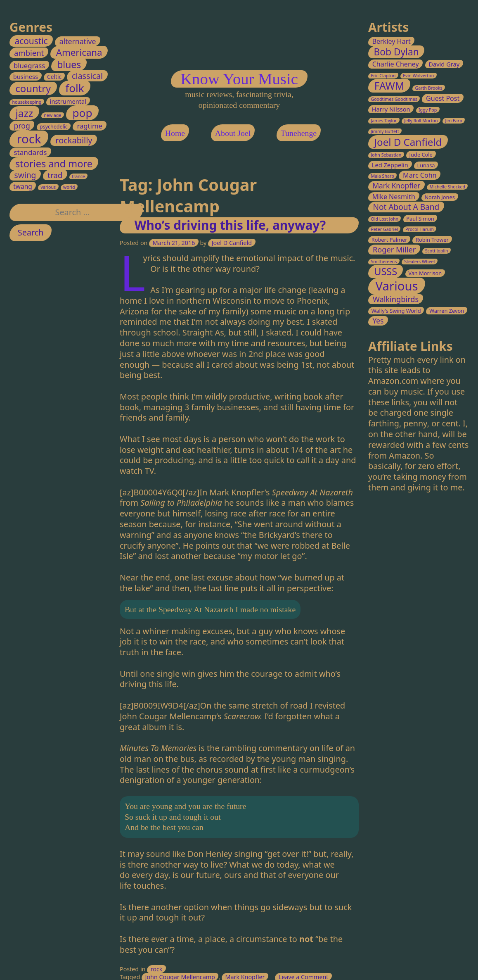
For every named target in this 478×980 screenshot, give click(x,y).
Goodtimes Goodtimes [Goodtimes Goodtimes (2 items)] (394, 100)
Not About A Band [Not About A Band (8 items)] (406, 207)
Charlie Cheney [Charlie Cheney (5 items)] (395, 64)
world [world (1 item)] (69, 187)
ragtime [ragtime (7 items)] (90, 126)
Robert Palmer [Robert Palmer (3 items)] (389, 240)
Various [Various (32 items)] (396, 286)
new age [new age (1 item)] (52, 115)
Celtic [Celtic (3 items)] (54, 77)
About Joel (232, 133)
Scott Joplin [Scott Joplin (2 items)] (436, 251)
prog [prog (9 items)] (22, 126)
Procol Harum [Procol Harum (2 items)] (420, 230)
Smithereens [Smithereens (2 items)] (384, 262)
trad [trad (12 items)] (55, 175)
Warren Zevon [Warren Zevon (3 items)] (447, 311)
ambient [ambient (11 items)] (29, 53)
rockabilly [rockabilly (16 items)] (74, 140)
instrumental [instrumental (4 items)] (68, 102)
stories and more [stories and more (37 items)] (54, 164)
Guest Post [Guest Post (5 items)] (443, 99)
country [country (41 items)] (33, 89)
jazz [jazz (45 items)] (25, 113)
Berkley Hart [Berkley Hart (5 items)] (391, 41)
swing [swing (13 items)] (25, 176)
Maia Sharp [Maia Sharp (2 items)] (382, 176)
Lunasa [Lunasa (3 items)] (426, 165)
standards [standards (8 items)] (30, 152)
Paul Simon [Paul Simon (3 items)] (420, 219)
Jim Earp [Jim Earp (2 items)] (453, 121)
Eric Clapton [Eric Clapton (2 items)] (383, 76)
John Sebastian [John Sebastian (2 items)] (386, 155)
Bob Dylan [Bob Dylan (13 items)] (396, 52)
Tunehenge (298, 133)
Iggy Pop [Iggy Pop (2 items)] (428, 110)
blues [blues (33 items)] (69, 64)
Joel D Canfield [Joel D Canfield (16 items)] (408, 142)
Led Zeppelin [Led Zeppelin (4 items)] (390, 165)
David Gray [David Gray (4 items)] (444, 64)
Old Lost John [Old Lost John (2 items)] (385, 219)
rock (156, 969)
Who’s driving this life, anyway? (230, 225)
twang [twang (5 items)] (22, 186)
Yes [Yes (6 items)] (378, 321)
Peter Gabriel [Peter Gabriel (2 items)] (384, 230)
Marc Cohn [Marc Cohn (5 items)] (420, 176)
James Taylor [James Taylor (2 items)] (384, 121)
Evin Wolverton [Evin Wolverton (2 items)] (418, 76)
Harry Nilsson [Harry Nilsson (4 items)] (391, 109)
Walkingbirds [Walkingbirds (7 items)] (396, 300)
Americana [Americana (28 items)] (79, 52)
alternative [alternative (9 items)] (78, 41)
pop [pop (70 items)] (83, 113)
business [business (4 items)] (26, 77)
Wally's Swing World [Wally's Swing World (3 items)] (396, 311)
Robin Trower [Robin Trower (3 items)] (432, 240)
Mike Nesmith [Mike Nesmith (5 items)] (393, 197)
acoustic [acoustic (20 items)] (31, 41)
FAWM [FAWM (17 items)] (389, 86)
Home (175, 133)
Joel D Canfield (231, 243)
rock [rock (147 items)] (29, 139)
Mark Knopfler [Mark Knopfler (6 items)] (396, 186)
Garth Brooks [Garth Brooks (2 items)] (428, 88)
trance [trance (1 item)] (78, 177)
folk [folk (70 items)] (75, 88)
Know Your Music (239, 79)
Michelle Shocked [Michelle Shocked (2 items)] (447, 187)
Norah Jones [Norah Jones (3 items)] (440, 197)
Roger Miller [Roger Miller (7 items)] (394, 250)
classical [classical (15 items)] (87, 76)
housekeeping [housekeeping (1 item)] (27, 102)
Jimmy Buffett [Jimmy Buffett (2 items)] (385, 131)
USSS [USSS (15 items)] (386, 272)
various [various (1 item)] (49, 187)
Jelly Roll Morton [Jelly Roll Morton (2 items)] (421, 121)
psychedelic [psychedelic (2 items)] (54, 127)
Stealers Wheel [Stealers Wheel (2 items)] (419, 262)
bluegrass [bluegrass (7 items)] (29, 65)
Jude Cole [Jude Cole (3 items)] (421, 155)
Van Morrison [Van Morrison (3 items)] (425, 274)
